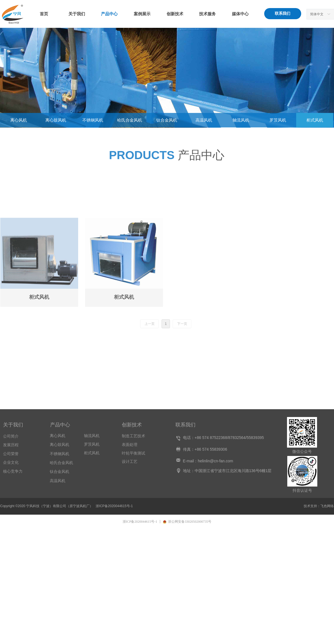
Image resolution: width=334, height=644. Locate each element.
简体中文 (317, 14)
